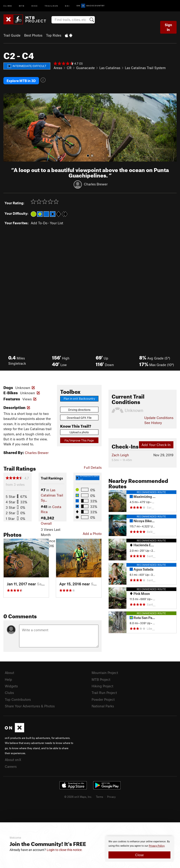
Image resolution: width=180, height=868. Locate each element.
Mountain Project (105, 673)
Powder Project (103, 699)
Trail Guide (12, 35)
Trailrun (51, 6)
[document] (139, 849)
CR (69, 68)
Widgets (11, 686)
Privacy (111, 797)
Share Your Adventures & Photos (30, 706)
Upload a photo (79, 432)
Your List (57, 223)
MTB (22, 6)
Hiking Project (102, 686)
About (9, 673)
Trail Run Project (104, 693)
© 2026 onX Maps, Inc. (78, 797)
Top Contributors (18, 699)
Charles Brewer (96, 184)
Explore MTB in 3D (21, 81)
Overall (46, 523)
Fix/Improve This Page (79, 440)
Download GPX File (79, 418)
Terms (100, 797)
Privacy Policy (157, 846)
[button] (8, 127)
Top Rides (54, 35)
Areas (58, 68)
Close (139, 855)
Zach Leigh (120, 455)
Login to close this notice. (65, 850)
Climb (8, 6)
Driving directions (79, 410)
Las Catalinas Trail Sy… (52, 495)
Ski (67, 6)
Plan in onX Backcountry (79, 399)
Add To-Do (39, 223)
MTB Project (101, 679)
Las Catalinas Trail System (145, 68)
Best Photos (33, 35)
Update (159, 418)
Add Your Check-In (156, 445)
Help (8, 679)
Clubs (9, 693)
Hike (35, 6)
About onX (13, 760)
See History (153, 423)
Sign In (168, 27)
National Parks (103, 706)
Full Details (93, 467)
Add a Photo (92, 534)
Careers (11, 766)
